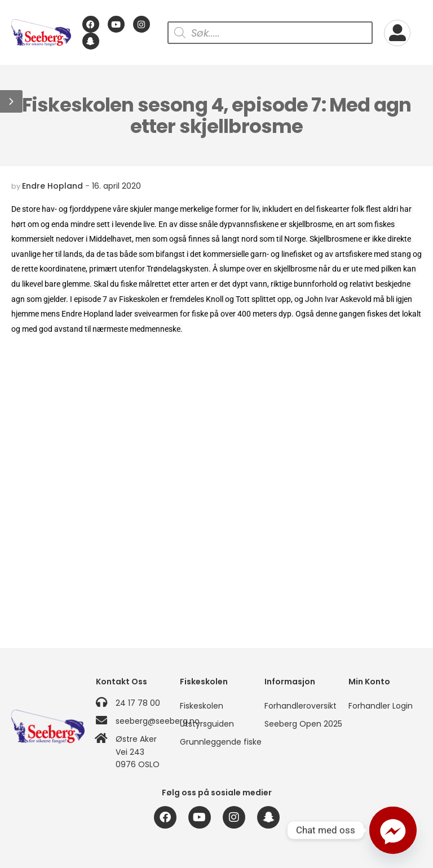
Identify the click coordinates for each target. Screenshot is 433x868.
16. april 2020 (116, 186)
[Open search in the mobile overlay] (270, 33)
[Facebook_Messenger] (393, 830)
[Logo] (41, 33)
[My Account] (397, 33)
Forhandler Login (381, 706)
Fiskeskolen (202, 706)
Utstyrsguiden (207, 724)
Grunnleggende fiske (216, 742)
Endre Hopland (52, 186)
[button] (11, 101)
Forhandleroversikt (301, 706)
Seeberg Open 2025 (301, 724)
